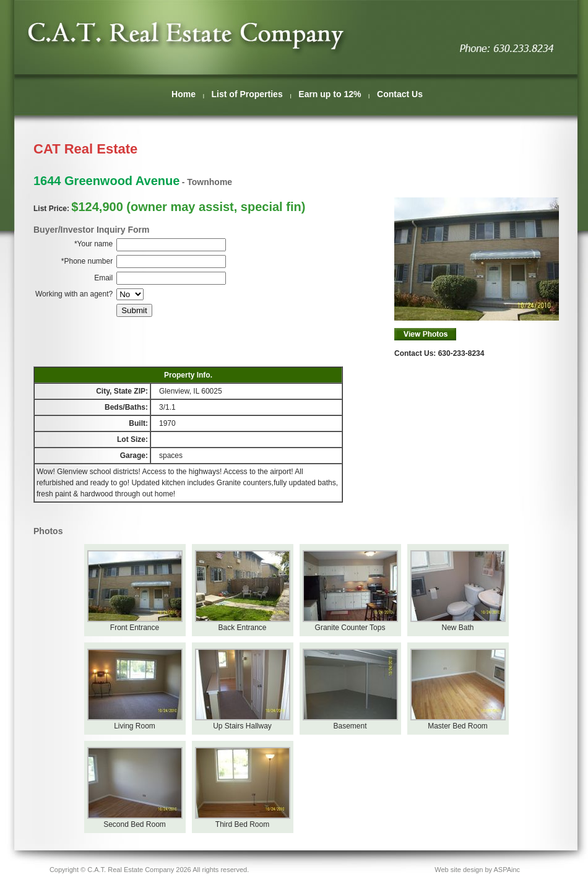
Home (184, 94)
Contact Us (400, 94)
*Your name (93, 244)
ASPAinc (507, 870)
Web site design (459, 870)
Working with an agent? (74, 294)
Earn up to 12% (330, 94)
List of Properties (247, 94)
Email (103, 278)
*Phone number (87, 261)
